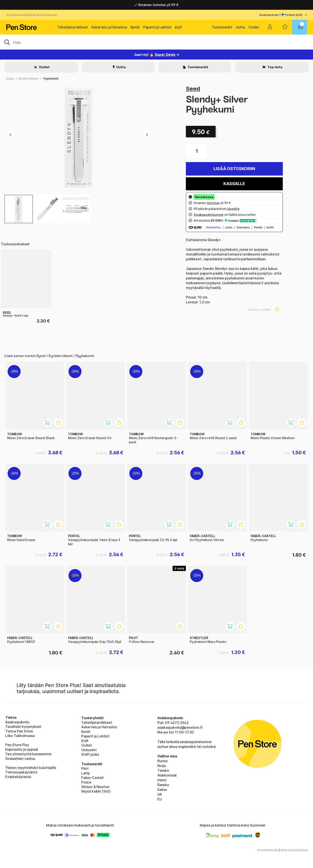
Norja (162, 766)
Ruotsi (162, 761)
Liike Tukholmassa (20, 736)
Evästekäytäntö (18, 777)
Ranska (163, 785)
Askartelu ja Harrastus (109, 27)
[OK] (156, 42)
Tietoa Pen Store (19, 731)
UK (160, 794)
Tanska (163, 770)
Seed (193, 89)
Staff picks (90, 754)
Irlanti (162, 780)
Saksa (162, 790)
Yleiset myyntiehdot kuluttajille (31, 768)
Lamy (86, 773)
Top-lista (274, 67)
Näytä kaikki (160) (96, 791)
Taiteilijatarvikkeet (72, 27)
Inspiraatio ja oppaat (22, 749)
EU (160, 799)
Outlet (254, 27)
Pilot (85, 768)
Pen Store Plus (17, 745)
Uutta (240, 27)
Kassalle (234, 184)
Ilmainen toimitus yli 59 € (156, 5)
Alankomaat (167, 775)
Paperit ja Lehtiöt (157, 27)
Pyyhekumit (51, 79)
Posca (86, 782)
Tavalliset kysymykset (23, 727)
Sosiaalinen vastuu (20, 758)
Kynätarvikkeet (29, 79)
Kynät (135, 27)
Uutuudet (89, 750)
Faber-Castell (92, 778)
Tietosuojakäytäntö (21, 772)
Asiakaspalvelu (269, 15)
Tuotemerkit (222, 27)
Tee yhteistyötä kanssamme (28, 754)
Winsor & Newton (95, 787)
